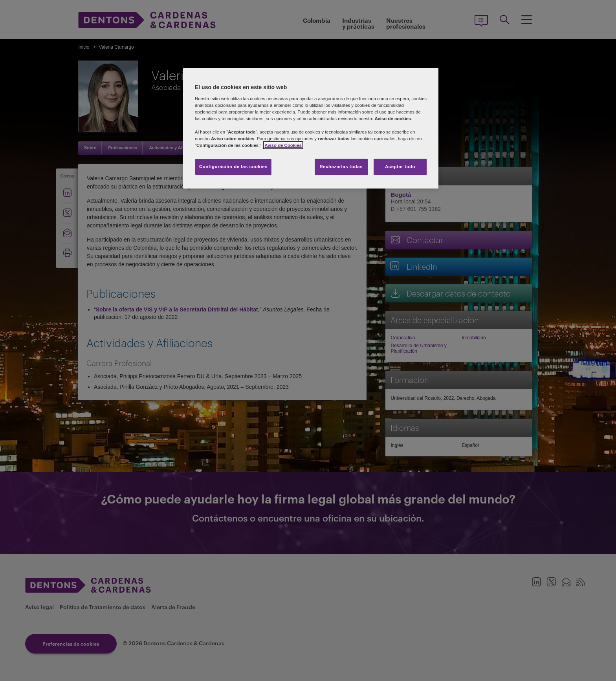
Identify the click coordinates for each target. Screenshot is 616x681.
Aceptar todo (400, 167)
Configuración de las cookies (233, 167)
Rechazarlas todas (341, 167)
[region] (311, 128)
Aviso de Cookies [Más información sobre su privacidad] (283, 145)
